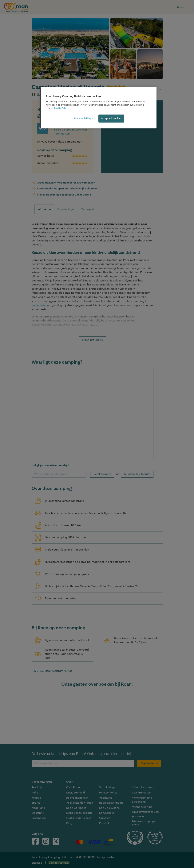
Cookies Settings (83, 118)
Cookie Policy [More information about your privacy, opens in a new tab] (61, 108)
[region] (98, 108)
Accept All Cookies (111, 118)
